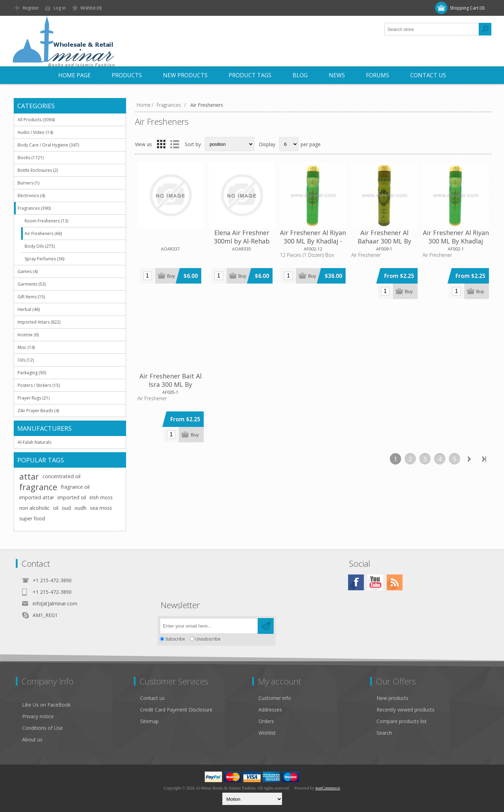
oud (66, 508)
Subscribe (175, 639)
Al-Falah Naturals (34, 442)
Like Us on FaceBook (46, 705)
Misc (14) (26, 347)
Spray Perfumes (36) (44, 259)
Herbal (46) (29, 309)
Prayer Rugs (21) (34, 398)
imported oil (72, 497)
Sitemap (149, 721)
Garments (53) (32, 284)
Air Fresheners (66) (43, 233)
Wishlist (267, 733)
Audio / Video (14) (35, 132)
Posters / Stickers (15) (39, 385)
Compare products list (402, 721)
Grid (161, 144)
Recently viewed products (405, 710)
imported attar (37, 497)
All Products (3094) (36, 120)
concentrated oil (61, 476)
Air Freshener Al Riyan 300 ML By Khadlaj (456, 237)
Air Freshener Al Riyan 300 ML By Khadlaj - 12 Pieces (313, 241)
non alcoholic (34, 508)
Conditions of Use (42, 728)
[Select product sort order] (230, 144)
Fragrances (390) (34, 208)
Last (484, 459)
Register (31, 8)
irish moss (101, 497)
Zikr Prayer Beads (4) (38, 411)
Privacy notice (38, 716)
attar (29, 476)
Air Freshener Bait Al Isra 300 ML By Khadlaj (171, 384)
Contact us (152, 698)
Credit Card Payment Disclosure (176, 710)
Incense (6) (28, 335)
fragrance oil (75, 487)
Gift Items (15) (31, 297)
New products (392, 698)
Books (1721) (31, 158)
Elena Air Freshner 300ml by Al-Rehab (242, 237)
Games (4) (28, 271)
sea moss (101, 508)
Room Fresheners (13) (46, 221)
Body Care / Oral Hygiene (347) (48, 145)
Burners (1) (28, 183)
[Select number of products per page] (289, 144)
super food (32, 518)
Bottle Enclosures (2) (38, 170)
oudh (80, 508)
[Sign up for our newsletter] (209, 626)
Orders (266, 721)
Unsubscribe (208, 639)
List (175, 144)
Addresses (270, 710)
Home (144, 105)
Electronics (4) (31, 196)
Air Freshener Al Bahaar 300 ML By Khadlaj (384, 241)
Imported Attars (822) (39, 322)
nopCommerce (328, 788)
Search (384, 733)
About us (32, 739)
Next (469, 459)
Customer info (275, 698)
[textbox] (432, 29)
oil (56, 508)
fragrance (38, 487)
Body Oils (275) (40, 246)
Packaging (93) (32, 373)
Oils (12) (26, 360)
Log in (60, 8)
